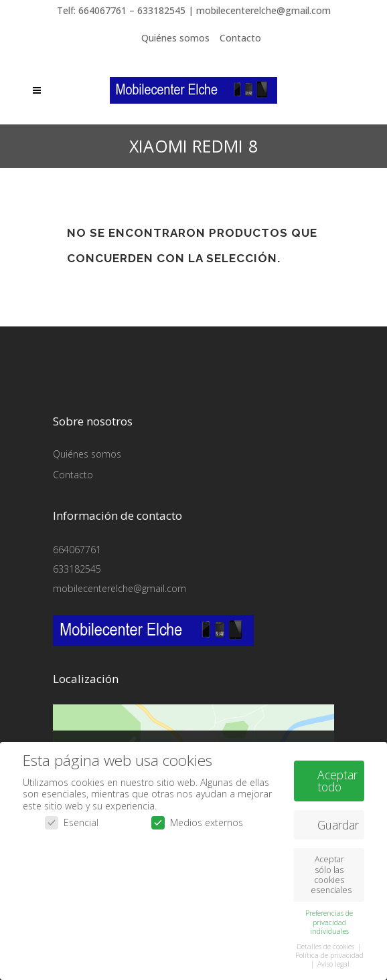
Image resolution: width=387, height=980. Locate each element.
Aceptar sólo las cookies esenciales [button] (331, 873)
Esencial (72, 820)
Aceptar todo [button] (337, 778)
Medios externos (197, 820)
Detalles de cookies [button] (326, 944)
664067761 (77, 550)
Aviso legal (333, 961)
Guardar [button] (338, 822)
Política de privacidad (329, 953)
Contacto (240, 38)
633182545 (77, 569)
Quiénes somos (175, 38)
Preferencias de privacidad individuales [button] (329, 920)
